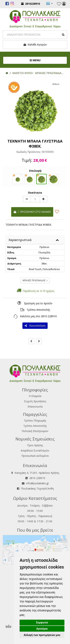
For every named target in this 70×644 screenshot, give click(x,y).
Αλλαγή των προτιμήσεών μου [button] (42, 635)
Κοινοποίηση (35, 326)
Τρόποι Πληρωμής (35, 421)
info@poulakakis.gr (38, 483)
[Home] (7, 73)
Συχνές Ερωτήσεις (35, 401)
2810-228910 (49, 316)
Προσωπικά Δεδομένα (35, 456)
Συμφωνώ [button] (42, 622)
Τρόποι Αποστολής (38, 310)
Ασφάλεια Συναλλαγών (35, 450)
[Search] (35, 35)
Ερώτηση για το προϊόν (38, 303)
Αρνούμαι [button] (42, 629)
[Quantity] (35, 199)
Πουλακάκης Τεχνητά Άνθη (37, 488)
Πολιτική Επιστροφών (35, 431)
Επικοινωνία (35, 406)
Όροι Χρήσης (35, 445)
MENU (48, 60)
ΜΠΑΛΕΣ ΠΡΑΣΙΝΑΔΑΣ (35, 280)
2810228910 (31, 4)
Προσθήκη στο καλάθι (32, 212)
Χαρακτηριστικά (20, 240)
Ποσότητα (35, 193)
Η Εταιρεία (35, 396)
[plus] (43, 199)
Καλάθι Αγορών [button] (35, 45)
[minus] (27, 199)
